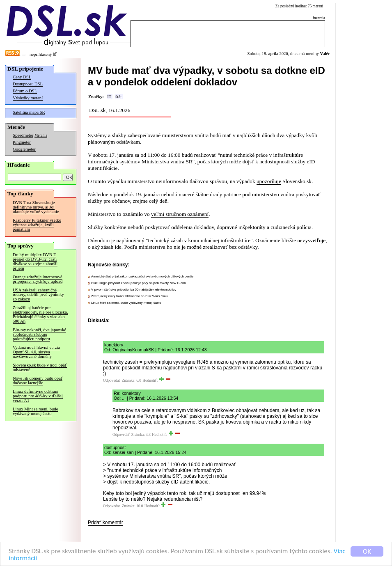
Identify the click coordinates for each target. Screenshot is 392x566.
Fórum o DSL (25, 91)
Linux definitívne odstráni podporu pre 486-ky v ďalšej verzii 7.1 (38, 396)
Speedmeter (23, 135)
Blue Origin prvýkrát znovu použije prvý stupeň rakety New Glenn (139, 283)
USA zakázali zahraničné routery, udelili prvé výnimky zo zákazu (38, 294)
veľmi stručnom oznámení (180, 214)
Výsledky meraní (28, 98)
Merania (41, 135)
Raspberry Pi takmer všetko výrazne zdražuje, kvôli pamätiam (37, 225)
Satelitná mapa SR (29, 112)
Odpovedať (112, 380)
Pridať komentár (105, 522)
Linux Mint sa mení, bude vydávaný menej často (35, 411)
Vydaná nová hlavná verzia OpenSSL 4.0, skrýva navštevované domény (36, 352)
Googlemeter (24, 149)
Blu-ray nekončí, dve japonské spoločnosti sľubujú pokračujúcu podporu (39, 334)
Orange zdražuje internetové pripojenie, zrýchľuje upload (38, 279)
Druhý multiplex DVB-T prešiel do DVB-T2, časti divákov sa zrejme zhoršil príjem (35, 261)
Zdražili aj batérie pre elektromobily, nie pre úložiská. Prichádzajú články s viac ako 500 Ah (40, 314)
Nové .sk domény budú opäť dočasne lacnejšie (38, 380)
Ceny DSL (22, 77)
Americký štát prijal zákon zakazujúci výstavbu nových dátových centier (143, 276)
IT (109, 97)
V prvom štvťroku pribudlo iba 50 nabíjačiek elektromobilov (134, 290)
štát (118, 97)
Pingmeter (22, 142)
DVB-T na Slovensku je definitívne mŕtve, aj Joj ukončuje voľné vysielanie (36, 207)
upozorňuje (269, 181)
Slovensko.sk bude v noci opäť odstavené (40, 367)
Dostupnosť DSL (28, 84)
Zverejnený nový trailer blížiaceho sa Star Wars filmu (129, 296)
